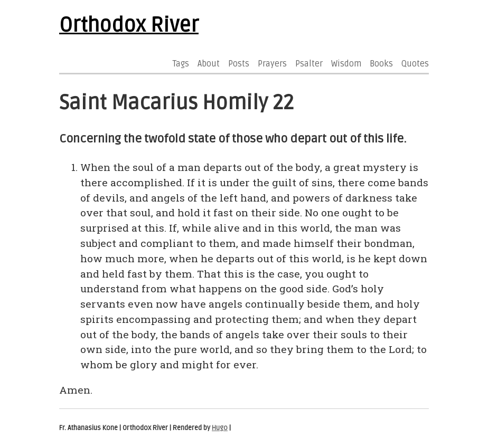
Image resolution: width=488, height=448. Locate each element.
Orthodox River (129, 25)
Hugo (220, 428)
